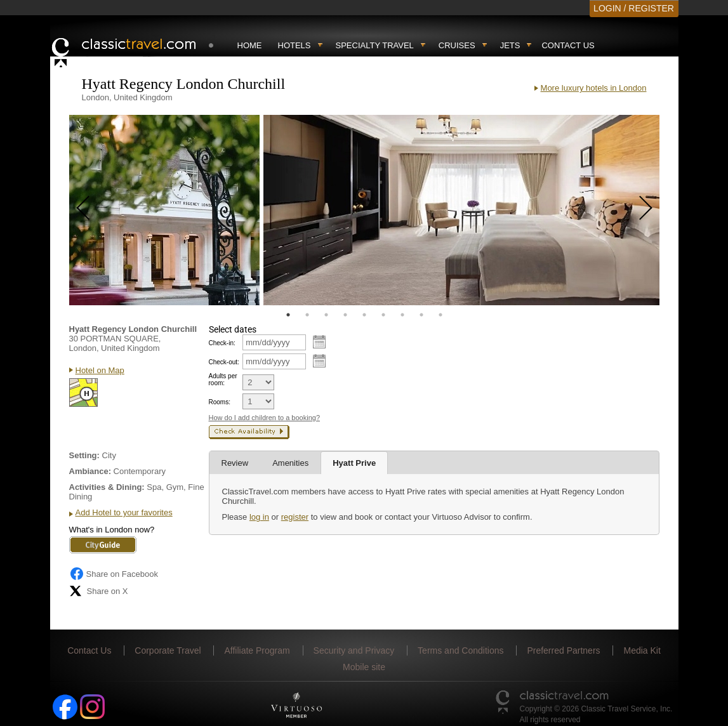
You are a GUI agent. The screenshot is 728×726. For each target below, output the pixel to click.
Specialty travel (375, 45)
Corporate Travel (168, 650)
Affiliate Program (257, 650)
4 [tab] (345, 315)
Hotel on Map (100, 370)
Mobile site (364, 667)
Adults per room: (223, 379)
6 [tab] (383, 315)
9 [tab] (440, 315)
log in (259, 517)
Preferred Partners (563, 650)
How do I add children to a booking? (265, 418)
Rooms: (220, 402)
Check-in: (222, 343)
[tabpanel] (164, 210)
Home (250, 45)
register (295, 517)
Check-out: (224, 362)
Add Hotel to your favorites (124, 512)
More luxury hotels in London (594, 88)
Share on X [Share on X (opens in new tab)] (99, 591)
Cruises (457, 45)
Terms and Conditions (460, 650)
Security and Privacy (354, 650)
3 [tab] (326, 315)
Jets (510, 45)
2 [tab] (307, 315)
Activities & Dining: (107, 487)
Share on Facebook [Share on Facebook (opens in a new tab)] (114, 574)
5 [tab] (364, 315)
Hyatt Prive (354, 463)
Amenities (290, 463)
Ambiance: (90, 471)
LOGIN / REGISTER (634, 8)
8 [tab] (421, 315)
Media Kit (642, 650)
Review (235, 463)
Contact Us (568, 45)
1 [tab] (288, 315)
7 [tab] (402, 315)
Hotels (295, 45)
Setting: (84, 455)
